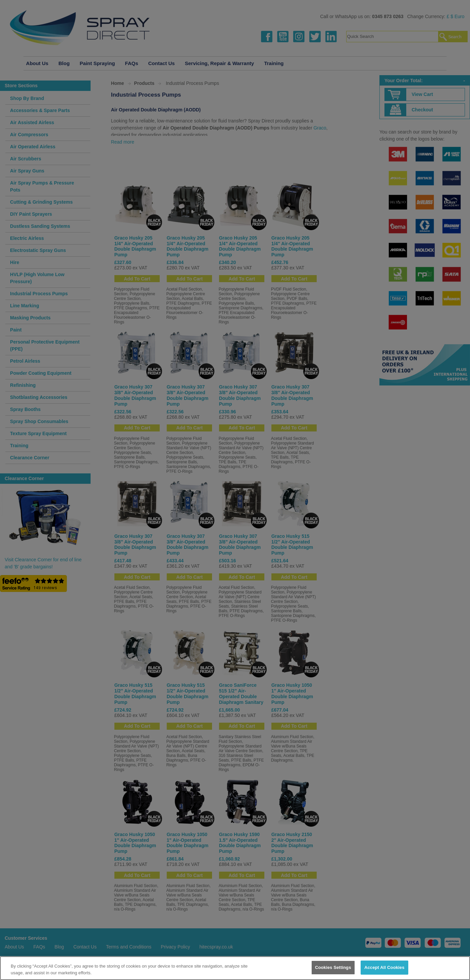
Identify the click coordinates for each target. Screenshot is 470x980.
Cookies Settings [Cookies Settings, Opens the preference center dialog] (333, 967)
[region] (235, 968)
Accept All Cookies (384, 967)
